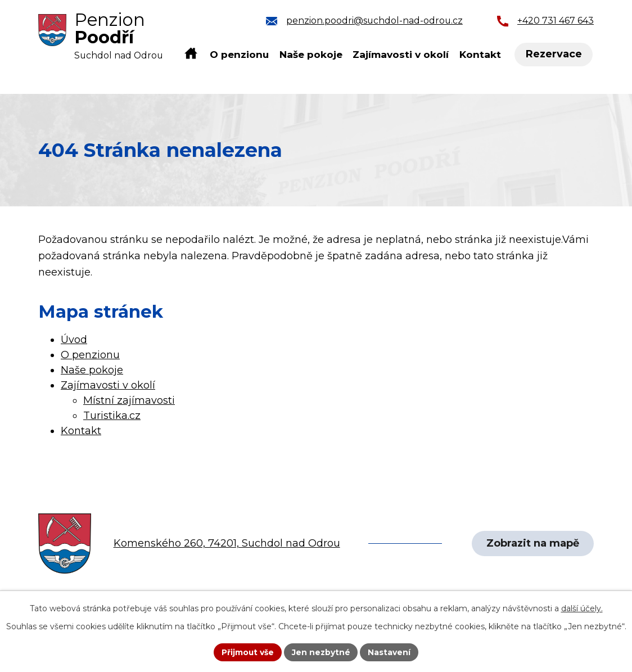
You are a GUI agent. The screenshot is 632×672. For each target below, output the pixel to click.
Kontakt (480, 54)
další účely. (582, 608)
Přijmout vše (247, 652)
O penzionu (239, 54)
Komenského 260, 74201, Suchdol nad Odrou (227, 543)
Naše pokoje (311, 54)
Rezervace (554, 55)
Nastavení (390, 652)
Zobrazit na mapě (532, 543)
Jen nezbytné (321, 652)
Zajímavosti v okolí (401, 54)
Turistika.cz (112, 416)
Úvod (191, 54)
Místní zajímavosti (129, 400)
